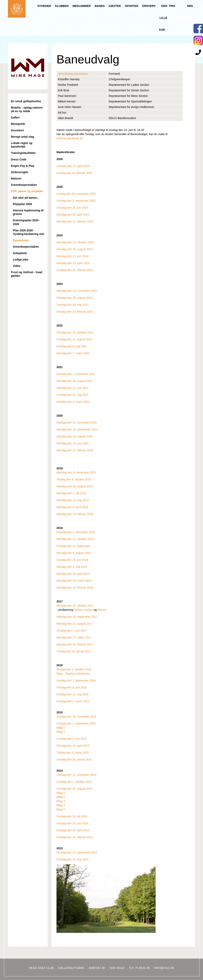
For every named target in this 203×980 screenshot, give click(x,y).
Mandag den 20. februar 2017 (75, 644)
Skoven (102, 610)
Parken (88, 610)
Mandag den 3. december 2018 (76, 532)
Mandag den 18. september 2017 (77, 617)
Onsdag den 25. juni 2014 (72, 823)
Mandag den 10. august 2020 (75, 436)
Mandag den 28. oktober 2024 (75, 242)
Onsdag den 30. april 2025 (73, 215)
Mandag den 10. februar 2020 (75, 450)
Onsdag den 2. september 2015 (76, 723)
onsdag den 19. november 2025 (76, 194)
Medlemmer (82, 6)
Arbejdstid (20, 253)
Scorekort (17, 130)
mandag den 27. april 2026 (73, 166)
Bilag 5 (61, 809)
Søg (190, 6)
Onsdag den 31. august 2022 (74, 339)
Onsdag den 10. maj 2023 (72, 305)
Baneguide (18, 124)
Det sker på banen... (26, 198)
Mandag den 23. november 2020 (77, 423)
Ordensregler (20, 172)
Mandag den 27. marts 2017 (74, 637)
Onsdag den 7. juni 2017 (72, 631)
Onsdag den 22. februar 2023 (75, 312)
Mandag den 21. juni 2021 (73, 388)
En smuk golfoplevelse (26, 101)
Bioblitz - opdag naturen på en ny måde (27, 109)
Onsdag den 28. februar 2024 (75, 270)
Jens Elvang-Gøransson (73, 74)
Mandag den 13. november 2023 (77, 291)
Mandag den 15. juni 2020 (73, 443)
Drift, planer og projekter (27, 191)
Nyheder (44, 6)
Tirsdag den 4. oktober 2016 (74, 669)
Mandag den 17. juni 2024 (73, 256)
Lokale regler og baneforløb (22, 145)
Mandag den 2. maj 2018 (72, 567)
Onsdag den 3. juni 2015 (72, 739)
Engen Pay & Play (23, 166)
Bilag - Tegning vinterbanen (73, 674)
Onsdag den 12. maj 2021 (72, 395)
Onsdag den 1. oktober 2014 (74, 782)
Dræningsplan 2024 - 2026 (27, 222)
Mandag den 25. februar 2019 (75, 514)
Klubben (62, 6)
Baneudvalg (21, 240)
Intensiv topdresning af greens (28, 212)
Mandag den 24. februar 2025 (75, 221)
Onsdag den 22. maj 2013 (72, 859)
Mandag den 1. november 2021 (76, 374)
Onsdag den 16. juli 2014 (72, 816)
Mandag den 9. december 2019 (76, 472)
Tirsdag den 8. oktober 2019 (74, 479)
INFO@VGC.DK (164, 968)
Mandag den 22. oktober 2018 (75, 539)
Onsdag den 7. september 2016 (76, 680)
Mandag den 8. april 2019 (72, 507)
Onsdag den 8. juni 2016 (72, 687)
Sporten (132, 6)
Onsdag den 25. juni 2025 (72, 208)
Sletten (78, 610)
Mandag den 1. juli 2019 (71, 493)
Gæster (115, 6)
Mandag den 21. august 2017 (75, 624)
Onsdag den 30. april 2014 (73, 830)
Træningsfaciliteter (23, 153)
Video (17, 266)
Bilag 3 (61, 801)
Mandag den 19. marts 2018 (74, 581)
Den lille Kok (163, 18)
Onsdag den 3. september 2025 (76, 201)
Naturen (16, 178)
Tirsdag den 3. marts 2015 (73, 753)
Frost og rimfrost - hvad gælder (27, 274)
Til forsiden (17, 9)
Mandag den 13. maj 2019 (73, 500)
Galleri (15, 117)
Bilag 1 (61, 728)
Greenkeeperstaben (24, 185)
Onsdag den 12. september (73, 546)
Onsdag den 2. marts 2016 (73, 701)
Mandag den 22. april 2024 (73, 263)
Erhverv (149, 6)
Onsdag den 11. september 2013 (77, 852)
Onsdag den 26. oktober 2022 (75, 332)
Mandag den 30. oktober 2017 (75, 606)
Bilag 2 (61, 732)
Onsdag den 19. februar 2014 (75, 837)
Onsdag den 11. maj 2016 (72, 694)
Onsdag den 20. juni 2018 (72, 560)
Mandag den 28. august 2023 (75, 298)
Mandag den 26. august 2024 (75, 249)
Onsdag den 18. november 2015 (76, 717)
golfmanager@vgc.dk (70, 138)
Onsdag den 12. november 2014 (76, 775)
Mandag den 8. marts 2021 (73, 402)
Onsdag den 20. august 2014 (74, 789)
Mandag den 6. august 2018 (74, 553)
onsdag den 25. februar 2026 (74, 173)
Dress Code (19, 159)
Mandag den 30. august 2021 (75, 381)
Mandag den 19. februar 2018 (75, 588)
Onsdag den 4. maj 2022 (72, 346)
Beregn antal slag (23, 137)
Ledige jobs (21, 260)
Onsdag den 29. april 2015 (73, 746)
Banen (100, 6)
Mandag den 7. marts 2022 (73, 353)
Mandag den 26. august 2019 (75, 486)
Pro (172, 6)
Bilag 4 (61, 805)
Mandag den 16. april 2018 (73, 574)
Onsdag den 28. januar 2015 (74, 760)
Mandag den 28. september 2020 (77, 429)
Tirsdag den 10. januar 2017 (74, 651)
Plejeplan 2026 (23, 204)
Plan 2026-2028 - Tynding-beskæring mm (29, 232)
